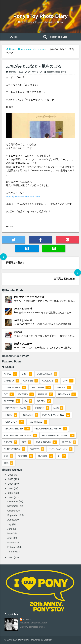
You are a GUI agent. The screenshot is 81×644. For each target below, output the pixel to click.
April (10, 538)
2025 (11, 479)
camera (11, 381)
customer (41, 388)
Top (13, 37)
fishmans (67, 394)
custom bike (15, 388)
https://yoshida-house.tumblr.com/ (23, 197)
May (10, 533)
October (12, 511)
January (12, 552)
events (26, 394)
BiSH (27, 374)
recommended (17, 429)
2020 (11, 557)
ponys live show (56, 415)
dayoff (63, 388)
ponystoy (14, 422)
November (13, 506)
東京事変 (26, 456)
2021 (11, 497)
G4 (28, 401)
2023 (11, 488)
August (11, 520)
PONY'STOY (29, 619)
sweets (37, 449)
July (9, 524)
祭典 (9, 463)
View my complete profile (32, 627)
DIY (9, 394)
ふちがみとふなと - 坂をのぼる (34, 66)
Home (13, 49)
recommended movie (33, 49)
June (10, 529)
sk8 (26, 442)
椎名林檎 (45, 456)
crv (68, 381)
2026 (11, 475)
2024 (11, 484)
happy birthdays (17, 408)
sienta (10, 442)
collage (50, 381)
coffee (30, 381)
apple (11, 374)
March (11, 543)
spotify (69, 442)
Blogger (48, 640)
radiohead (38, 422)
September (13, 515)
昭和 (9, 456)
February (12, 547)
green (44, 401)
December (13, 501)
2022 (11, 493)
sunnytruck (14, 449)
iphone (42, 408)
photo (10, 415)
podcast (30, 415)
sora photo (46, 442)
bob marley (47, 374)
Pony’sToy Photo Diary (40, 16)
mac (58, 408)
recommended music (58, 435)
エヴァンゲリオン (61, 449)
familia (46, 394)
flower (12, 401)
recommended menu (51, 429)
